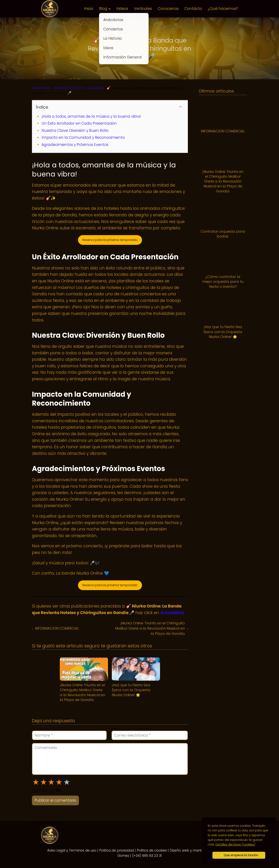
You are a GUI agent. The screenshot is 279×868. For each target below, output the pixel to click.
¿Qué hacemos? (223, 9)
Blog (103, 9)
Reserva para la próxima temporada (110, 240)
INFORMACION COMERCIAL (57, 628)
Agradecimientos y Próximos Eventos (75, 145)
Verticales (143, 9)
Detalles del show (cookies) (235, 844)
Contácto (193, 9)
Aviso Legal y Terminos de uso (72, 850)
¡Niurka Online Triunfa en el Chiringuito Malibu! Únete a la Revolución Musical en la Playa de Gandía (150, 628)
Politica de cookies (152, 850)
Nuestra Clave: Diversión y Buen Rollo (75, 131)
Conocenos (168, 9)
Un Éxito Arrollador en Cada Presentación (79, 123)
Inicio (89, 9)
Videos (122, 9)
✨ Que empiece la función (239, 855)
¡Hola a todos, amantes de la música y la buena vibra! (91, 116)
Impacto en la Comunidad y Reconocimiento (83, 138)
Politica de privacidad (117, 850)
